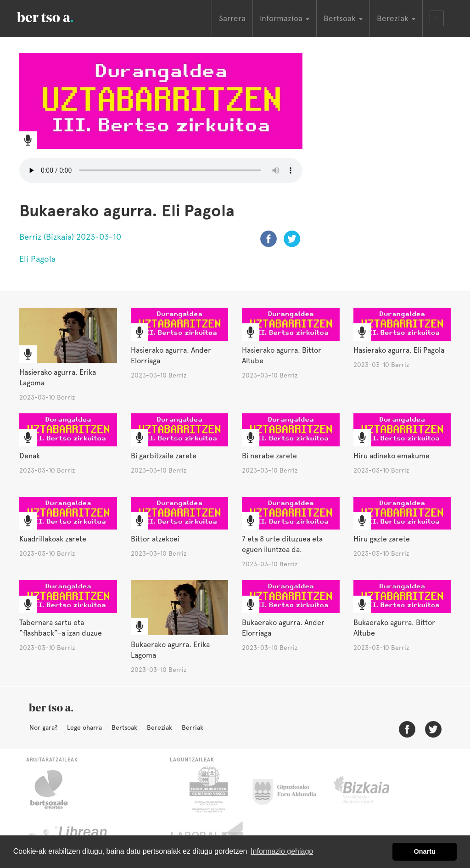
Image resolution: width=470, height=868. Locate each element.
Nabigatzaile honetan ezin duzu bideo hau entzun (161, 170)
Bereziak (159, 727)
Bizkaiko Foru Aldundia (372, 789)
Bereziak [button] (396, 18)
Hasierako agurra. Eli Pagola (399, 350)
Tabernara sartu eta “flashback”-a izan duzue (61, 628)
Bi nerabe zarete (269, 456)
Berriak (193, 727)
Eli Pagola (37, 259)
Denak (30, 456)
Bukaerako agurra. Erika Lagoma (170, 650)
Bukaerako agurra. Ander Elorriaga (283, 628)
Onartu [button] (425, 851)
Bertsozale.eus (55, 789)
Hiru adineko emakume (392, 456)
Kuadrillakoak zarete (53, 539)
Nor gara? (43, 727)
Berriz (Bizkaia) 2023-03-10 (70, 237)
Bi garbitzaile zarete (164, 456)
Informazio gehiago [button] (282, 851)
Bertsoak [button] (343, 18)
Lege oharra (84, 727)
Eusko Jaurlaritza (208, 789)
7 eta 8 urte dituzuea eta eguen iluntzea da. (282, 544)
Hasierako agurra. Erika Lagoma (58, 378)
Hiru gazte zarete (382, 539)
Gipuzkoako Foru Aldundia (290, 789)
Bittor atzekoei (155, 539)
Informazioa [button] (285, 18)
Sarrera (232, 18)
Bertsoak (124, 727)
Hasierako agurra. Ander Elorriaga (171, 355)
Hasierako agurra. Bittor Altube (282, 355)
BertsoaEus (58, 16)
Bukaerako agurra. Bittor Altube (394, 628)
